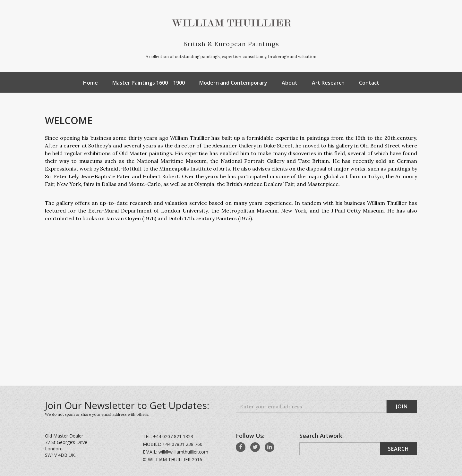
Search (398, 449)
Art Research (328, 83)
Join (402, 406)
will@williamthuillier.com (183, 452)
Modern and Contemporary (233, 83)
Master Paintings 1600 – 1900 (149, 83)
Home (90, 83)
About (290, 83)
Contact (369, 83)
